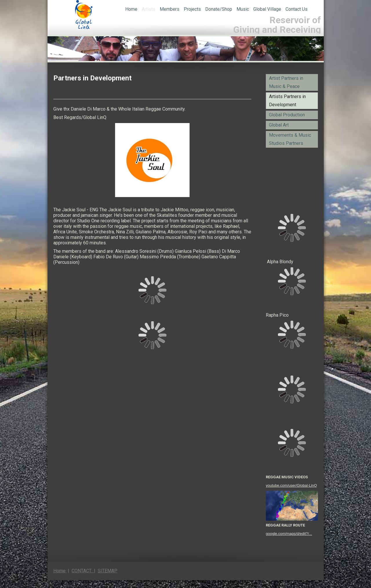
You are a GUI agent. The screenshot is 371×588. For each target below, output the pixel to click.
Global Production (287, 115)
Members (170, 9)
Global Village (267, 9)
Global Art (279, 125)
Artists (149, 9)
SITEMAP (108, 571)
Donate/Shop (219, 9)
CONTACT (83, 571)
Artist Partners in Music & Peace (286, 82)
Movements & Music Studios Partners (290, 139)
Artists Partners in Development (287, 101)
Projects (192, 9)
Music (243, 9)
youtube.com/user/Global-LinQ (291, 485)
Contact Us (297, 9)
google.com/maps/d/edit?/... (289, 534)
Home (131, 9)
